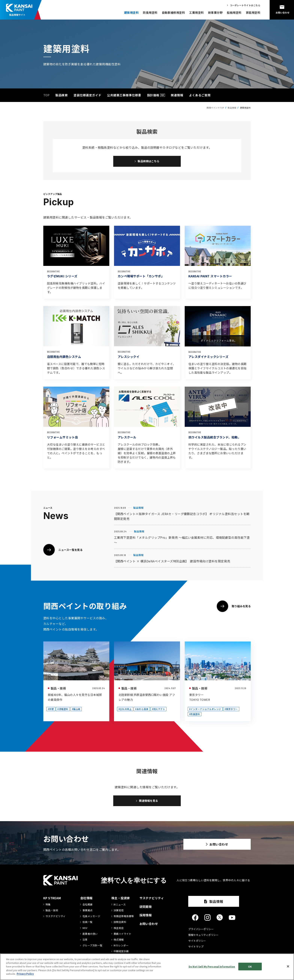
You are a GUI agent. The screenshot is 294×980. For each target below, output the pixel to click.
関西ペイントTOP (215, 108)
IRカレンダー (121, 948)
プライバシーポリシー (201, 931)
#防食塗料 (195, 715)
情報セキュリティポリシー (203, 937)
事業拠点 (88, 913)
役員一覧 (88, 924)
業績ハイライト (122, 936)
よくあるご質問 (200, 95)
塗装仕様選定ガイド (87, 95)
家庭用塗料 (253, 12)
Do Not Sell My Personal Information (212, 966)
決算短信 (119, 913)
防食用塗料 (150, 12)
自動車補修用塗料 (173, 12)
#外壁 (51, 710)
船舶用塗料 (234, 12)
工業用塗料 (196, 12)
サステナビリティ (56, 919)
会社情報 (86, 900)
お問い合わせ (215, 848)
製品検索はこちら (148, 162)
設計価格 (153, 95)
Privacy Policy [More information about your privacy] (25, 974)
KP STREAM (52, 900)
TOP (46, 95)
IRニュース (120, 907)
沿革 (85, 942)
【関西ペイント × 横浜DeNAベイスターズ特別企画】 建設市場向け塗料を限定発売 (172, 562)
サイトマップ (196, 949)
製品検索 (61, 95)
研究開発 (146, 909)
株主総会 (119, 930)
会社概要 (88, 907)
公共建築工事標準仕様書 (124, 95)
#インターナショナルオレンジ (205, 710)
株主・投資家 (121, 900)
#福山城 (76, 710)
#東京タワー (231, 710)
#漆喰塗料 (63, 710)
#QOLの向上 (125, 710)
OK (250, 966)
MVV (85, 930)
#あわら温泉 (142, 710)
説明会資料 (120, 924)
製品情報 (138, 509)
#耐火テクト (158, 710)
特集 (48, 907)
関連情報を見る (148, 803)
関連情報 (177, 95)
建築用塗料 (131, 12)
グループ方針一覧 (93, 948)
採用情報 (146, 917)
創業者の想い (90, 936)
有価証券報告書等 (124, 919)
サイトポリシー (197, 943)
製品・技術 (58, 689)
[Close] (288, 966)
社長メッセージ (91, 919)
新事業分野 (215, 12)
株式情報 (119, 942)
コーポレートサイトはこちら (245, 5)
